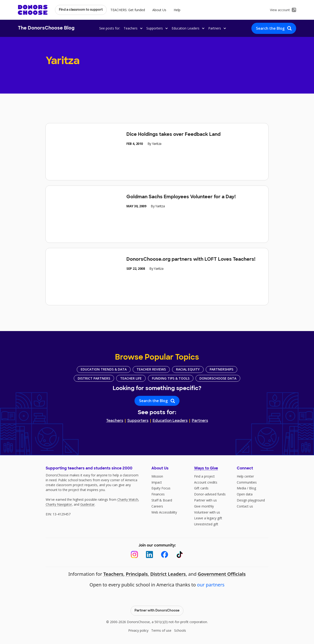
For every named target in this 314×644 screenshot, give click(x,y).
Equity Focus (161, 488)
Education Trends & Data (104, 369)
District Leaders (168, 574)
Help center (245, 476)
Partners (200, 421)
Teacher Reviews (151, 369)
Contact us (245, 506)
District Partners (94, 378)
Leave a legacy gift (208, 518)
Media (241, 488)
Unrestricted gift (206, 524)
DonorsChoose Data (218, 378)
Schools (180, 630)
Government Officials (222, 574)
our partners (211, 585)
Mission (157, 476)
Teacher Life (131, 378)
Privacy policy (138, 630)
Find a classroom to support (81, 10)
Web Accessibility (164, 512)
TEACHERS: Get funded (128, 10)
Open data (245, 494)
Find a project (204, 476)
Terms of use (161, 630)
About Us (159, 10)
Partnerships (221, 369)
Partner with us (205, 500)
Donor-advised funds (210, 494)
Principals (137, 574)
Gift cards (201, 488)
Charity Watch (128, 499)
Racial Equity (188, 369)
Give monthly (204, 506)
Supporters (138, 421)
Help (177, 10)
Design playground (251, 500)
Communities (247, 482)
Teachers (115, 421)
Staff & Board (162, 500)
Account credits (206, 482)
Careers (157, 506)
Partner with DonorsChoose (157, 611)
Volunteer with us (207, 512)
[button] (132, 28)
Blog (253, 488)
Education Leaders (170, 421)
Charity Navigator (59, 504)
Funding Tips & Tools (171, 378)
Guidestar (87, 504)
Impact (157, 482)
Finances (158, 494)
